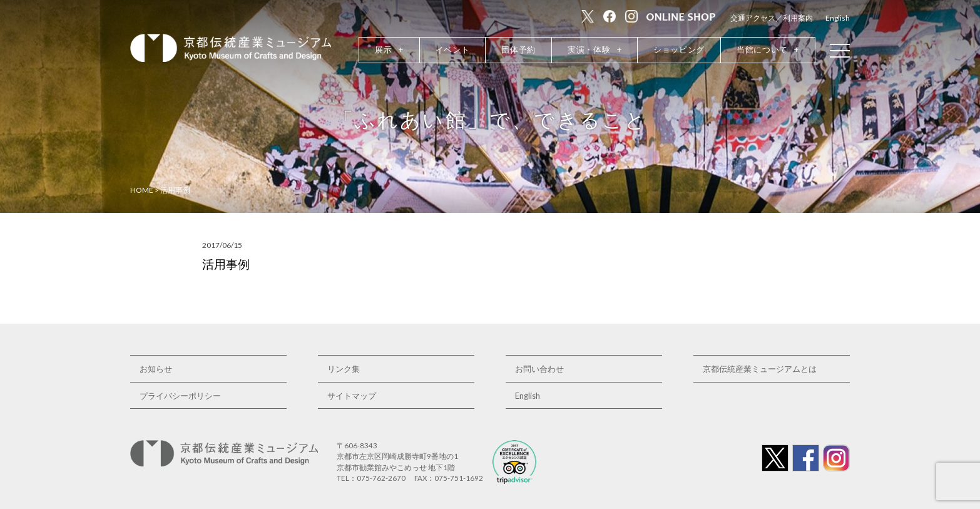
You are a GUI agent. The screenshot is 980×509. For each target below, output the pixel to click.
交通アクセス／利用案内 (772, 18)
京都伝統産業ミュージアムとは (760, 369)
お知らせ (156, 369)
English (838, 18)
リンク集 (344, 369)
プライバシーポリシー (180, 396)
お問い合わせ (539, 369)
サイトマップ (352, 396)
